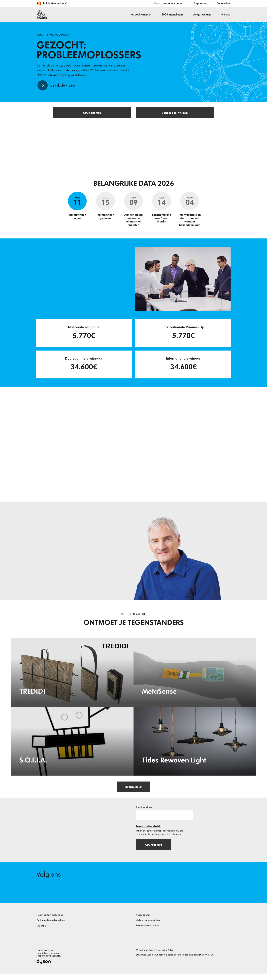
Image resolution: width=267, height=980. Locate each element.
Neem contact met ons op (169, 3)
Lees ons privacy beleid (149, 831)
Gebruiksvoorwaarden (148, 927)
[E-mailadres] (165, 820)
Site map (41, 932)
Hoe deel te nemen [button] (140, 15)
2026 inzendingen (172, 15)
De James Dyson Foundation (51, 927)
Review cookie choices (148, 932)
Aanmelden (223, 3)
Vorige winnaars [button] (202, 15)
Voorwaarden (143, 921)
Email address (144, 812)
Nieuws (226, 15)
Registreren (200, 3)
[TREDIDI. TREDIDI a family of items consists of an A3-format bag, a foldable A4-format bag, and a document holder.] (72, 677)
